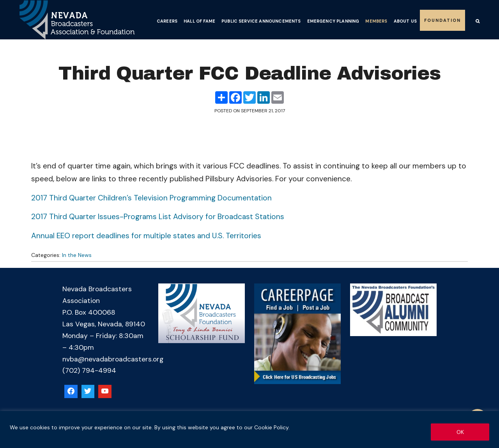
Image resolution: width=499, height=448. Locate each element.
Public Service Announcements (261, 21)
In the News (77, 255)
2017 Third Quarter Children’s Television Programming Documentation (151, 198)
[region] (249, 429)
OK (460, 432)
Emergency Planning (333, 21)
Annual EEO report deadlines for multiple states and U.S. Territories (146, 236)
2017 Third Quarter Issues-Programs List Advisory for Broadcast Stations (158, 217)
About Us (405, 21)
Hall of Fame (199, 21)
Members (376, 21)
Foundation (442, 20)
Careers (167, 21)
